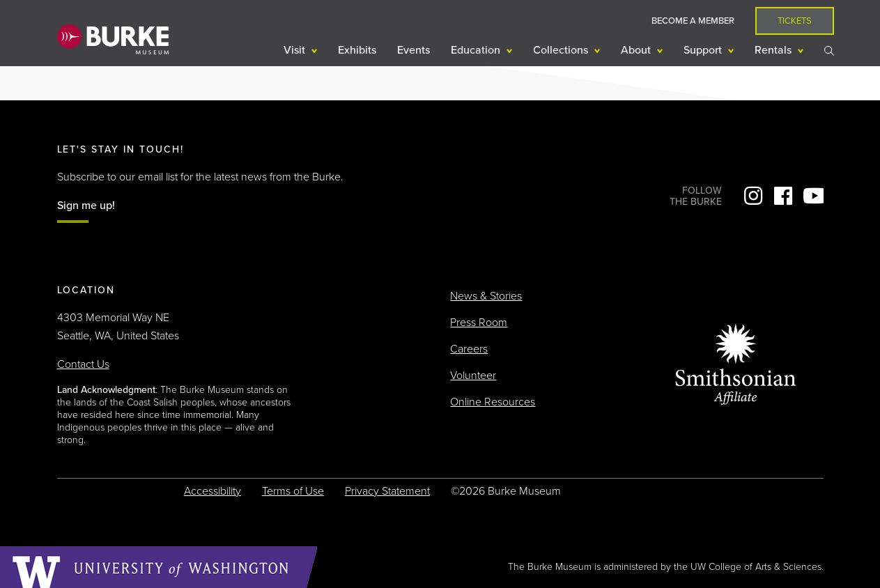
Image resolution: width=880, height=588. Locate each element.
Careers (469, 349)
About (637, 50)
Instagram (753, 196)
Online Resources (493, 402)
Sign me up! (86, 206)
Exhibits (357, 50)
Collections (562, 50)
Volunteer (473, 376)
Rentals (774, 50)
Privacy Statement (387, 491)
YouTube (813, 196)
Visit (296, 50)
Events (414, 50)
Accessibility (213, 491)
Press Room (479, 323)
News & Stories (486, 296)
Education (477, 50)
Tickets (795, 21)
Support (704, 50)
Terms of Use (293, 491)
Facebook (783, 196)
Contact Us (83, 364)
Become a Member (693, 21)
